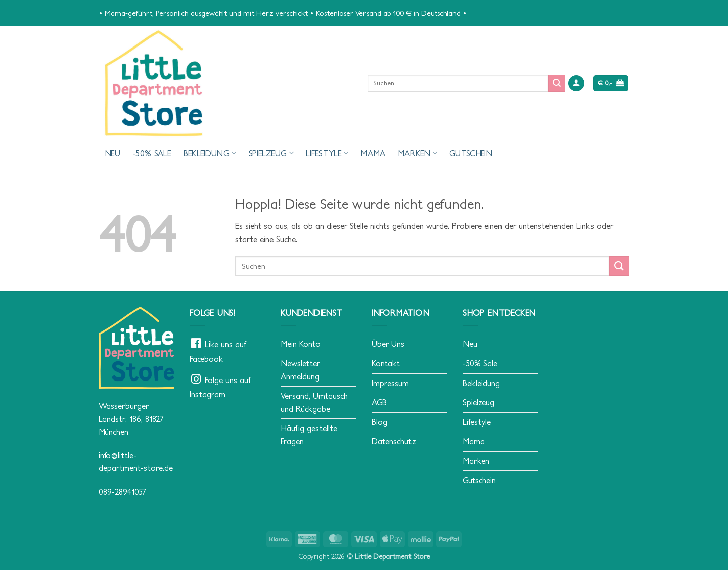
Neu (112, 153)
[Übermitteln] (557, 83)
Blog (379, 422)
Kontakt (386, 363)
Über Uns (388, 344)
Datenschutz (394, 441)
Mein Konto (301, 344)
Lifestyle (327, 153)
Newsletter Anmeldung (300, 370)
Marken (418, 153)
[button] (576, 84)
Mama (373, 153)
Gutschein (471, 153)
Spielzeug (271, 153)
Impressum (390, 383)
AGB (379, 402)
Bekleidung (210, 153)
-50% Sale (152, 153)
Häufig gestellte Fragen (309, 435)
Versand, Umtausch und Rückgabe (314, 402)
